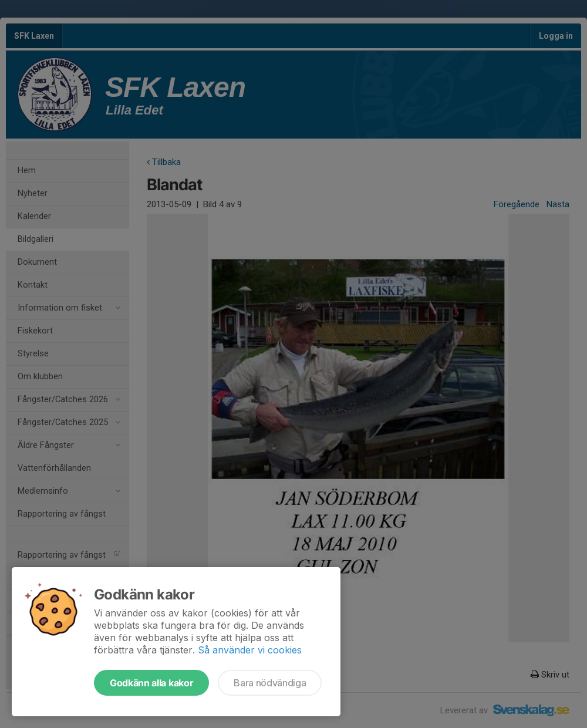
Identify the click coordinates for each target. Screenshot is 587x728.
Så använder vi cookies (250, 650)
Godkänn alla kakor (151, 683)
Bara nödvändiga (270, 683)
